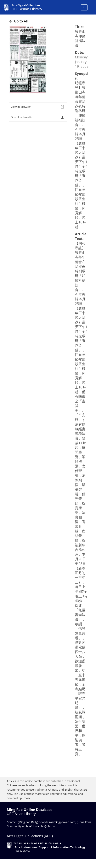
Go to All (18, 21)
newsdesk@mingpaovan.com (57, 822)
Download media (38, 117)
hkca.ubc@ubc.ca (44, 826)
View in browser (38, 107)
